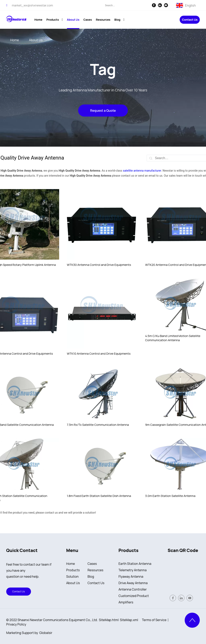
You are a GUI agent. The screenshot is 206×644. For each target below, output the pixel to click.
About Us (73, 583)
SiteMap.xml (129, 620)
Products (73, 570)
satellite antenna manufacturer (142, 171)
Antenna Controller (133, 589)
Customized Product (134, 596)
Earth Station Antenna (135, 564)
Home (71, 564)
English (190, 5)
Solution (72, 576)
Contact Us (190, 20)
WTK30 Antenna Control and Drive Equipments (99, 265)
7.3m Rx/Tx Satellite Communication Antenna (98, 425)
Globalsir (46, 633)
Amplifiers (126, 602)
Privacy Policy (16, 624)
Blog (91, 576)
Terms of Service (154, 620)
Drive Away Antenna (133, 583)
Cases (92, 564)
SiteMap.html (109, 620)
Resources (95, 570)
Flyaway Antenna (131, 576)
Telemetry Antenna (133, 570)
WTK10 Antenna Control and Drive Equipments (99, 354)
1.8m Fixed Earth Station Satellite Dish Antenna (99, 496)
